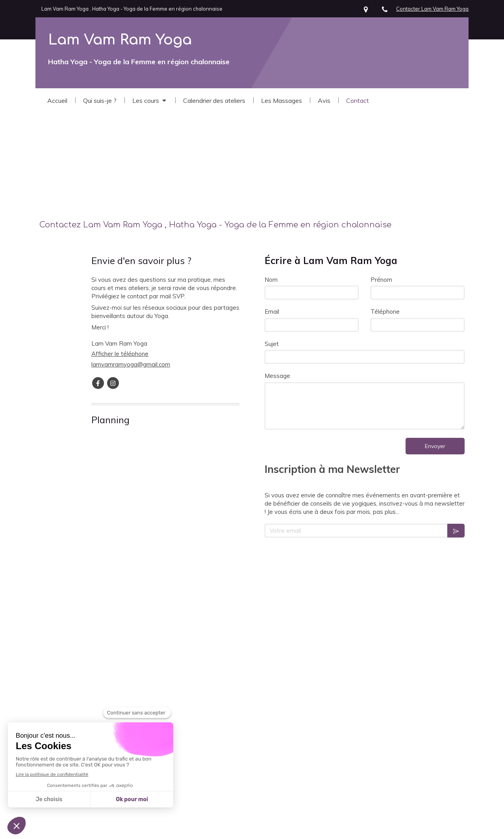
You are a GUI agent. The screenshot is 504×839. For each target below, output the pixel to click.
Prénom (381, 280)
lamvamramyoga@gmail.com (131, 364)
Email (272, 312)
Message (277, 376)
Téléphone (385, 312)
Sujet (272, 344)
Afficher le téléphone (120, 354)
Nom (271, 280)
